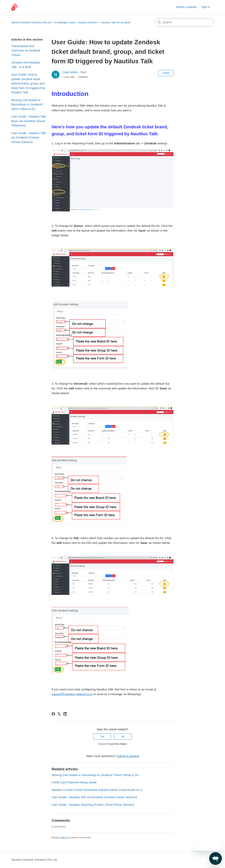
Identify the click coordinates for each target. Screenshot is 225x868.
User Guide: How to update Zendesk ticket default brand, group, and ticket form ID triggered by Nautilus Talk (28, 83)
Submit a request (186, 7)
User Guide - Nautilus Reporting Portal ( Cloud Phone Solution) (93, 805)
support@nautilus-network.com (72, 694)
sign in (64, 837)
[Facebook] (53, 714)
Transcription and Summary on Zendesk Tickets (26, 50)
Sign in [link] (206, 7)
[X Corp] (59, 714)
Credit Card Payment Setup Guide (74, 782)
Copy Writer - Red (74, 72)
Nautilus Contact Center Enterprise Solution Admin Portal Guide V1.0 (97, 790)
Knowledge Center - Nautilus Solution (76, 22)
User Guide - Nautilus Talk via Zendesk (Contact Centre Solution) (28, 137)
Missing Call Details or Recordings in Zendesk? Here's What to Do (27, 104)
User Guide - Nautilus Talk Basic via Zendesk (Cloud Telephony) (28, 121)
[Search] (184, 22)
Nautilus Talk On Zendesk (116, 22)
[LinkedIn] (65, 714)
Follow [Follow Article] (166, 73)
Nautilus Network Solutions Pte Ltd (31, 22)
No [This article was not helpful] (123, 736)
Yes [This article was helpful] (102, 736)
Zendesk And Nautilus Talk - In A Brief (26, 65)
